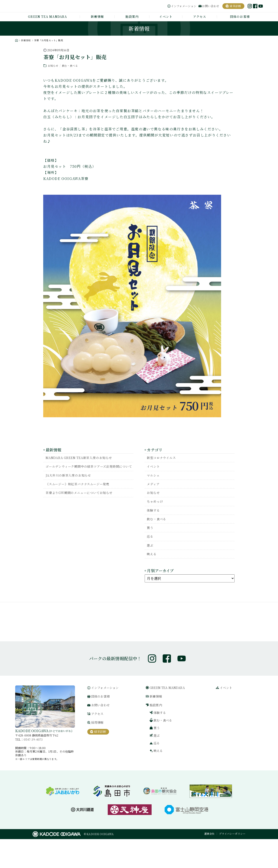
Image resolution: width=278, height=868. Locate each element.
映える (152, 561)
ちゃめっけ (156, 505)
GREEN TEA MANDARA (47, 17)
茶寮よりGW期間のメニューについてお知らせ (84, 500)
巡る (151, 542)
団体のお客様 (240, 17)
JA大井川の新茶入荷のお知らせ (71, 481)
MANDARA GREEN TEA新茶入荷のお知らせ (83, 458)
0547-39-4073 (33, 768)
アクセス (200, 17)
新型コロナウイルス (163, 458)
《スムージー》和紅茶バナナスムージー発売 (82, 491)
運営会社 (209, 862)
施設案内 (132, 17)
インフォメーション (184, 6)
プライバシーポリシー (232, 862)
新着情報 (97, 17)
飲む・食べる (71, 66)
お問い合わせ (211, 6)
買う (151, 533)
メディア (154, 486)
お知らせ (54, 66)
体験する (154, 514)
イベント (166, 17)
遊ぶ (151, 551)
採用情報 (97, 752)
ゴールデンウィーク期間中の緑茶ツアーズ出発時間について (89, 470)
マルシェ (154, 477)
